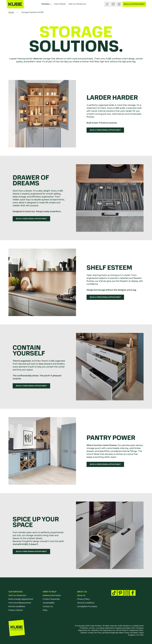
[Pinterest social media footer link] (120, 593)
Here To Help (50, 592)
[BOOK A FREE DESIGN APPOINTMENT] (105, 130)
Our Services (16, 592)
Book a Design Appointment (21, 599)
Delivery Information (52, 596)
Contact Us (48, 607)
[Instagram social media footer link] (126, 593)
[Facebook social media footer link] (133, 593)
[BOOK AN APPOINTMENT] (134, 4)
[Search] (107, 4)
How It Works (60, 4)
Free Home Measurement (20, 603)
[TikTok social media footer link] (114, 593)
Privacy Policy (83, 599)
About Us (82, 592)
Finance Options (16, 610)
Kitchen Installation (17, 607)
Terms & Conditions (86, 603)
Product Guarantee (51, 599)
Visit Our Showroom (77, 4)
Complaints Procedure (87, 607)
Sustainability (49, 603)
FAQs (45, 610)
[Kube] (15, 4)
